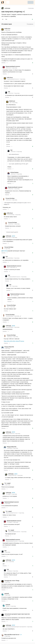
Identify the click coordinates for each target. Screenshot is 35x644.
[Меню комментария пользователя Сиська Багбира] (8, 209)
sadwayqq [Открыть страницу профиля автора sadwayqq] (7, 8)
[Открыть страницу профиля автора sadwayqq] (3, 8)
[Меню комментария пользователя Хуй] (11, 97)
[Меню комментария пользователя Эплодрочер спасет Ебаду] (7, 590)
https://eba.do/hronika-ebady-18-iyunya (14, 341)
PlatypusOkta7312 (9, 347)
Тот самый (7, 483)
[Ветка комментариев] (2, 130)
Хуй (9, 92)
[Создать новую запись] (8, 2)
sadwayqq (8, 236)
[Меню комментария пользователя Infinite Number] (13, 184)
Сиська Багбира (10, 198)
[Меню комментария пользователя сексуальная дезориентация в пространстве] (7, 622)
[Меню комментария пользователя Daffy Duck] (7, 63)
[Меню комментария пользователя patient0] (7, 601)
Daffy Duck (7, 29)
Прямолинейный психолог (13, 66)
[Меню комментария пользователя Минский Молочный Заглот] (7, 640)
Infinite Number (14, 172)
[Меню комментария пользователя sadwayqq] (8, 243)
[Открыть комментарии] (2, 19)
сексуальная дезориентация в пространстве (17, 614)
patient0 (7, 594)
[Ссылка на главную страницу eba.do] (3, 2)
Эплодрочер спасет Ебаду (12, 581)
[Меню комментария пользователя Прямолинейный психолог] (8, 74)
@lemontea (4, 251)
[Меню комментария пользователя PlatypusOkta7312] (7, 428)
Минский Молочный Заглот (12, 635)
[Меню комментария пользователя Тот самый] (7, 489)
